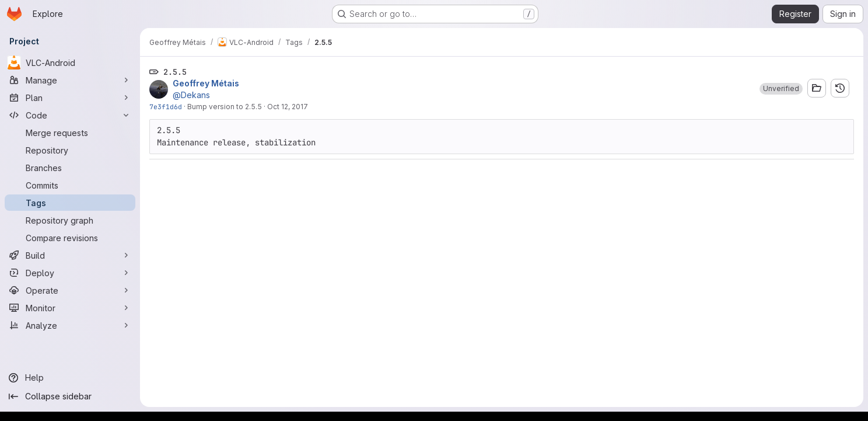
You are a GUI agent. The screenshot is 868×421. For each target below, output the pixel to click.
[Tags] (70, 203)
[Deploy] (70, 273)
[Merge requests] (70, 133)
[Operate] (70, 290)
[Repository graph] (70, 220)
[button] (781, 89)
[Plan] (70, 98)
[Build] (70, 255)
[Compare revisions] (70, 238)
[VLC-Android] (70, 62)
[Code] (70, 115)
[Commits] (70, 185)
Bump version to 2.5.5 (225, 107)
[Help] (70, 378)
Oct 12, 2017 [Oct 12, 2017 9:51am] (288, 107)
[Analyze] (70, 325)
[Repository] (70, 150)
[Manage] (70, 80)
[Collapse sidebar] (70, 396)
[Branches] (70, 168)
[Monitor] (70, 308)
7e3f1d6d (166, 107)
